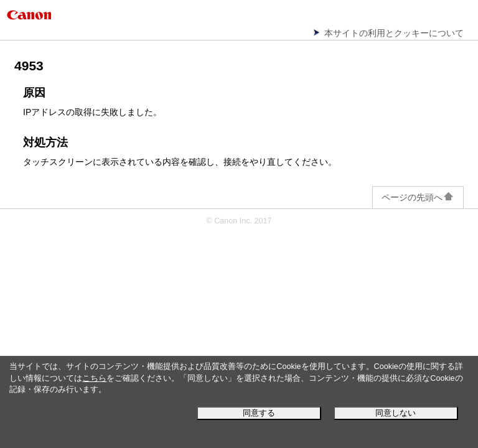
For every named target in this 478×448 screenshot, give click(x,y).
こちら (94, 378)
